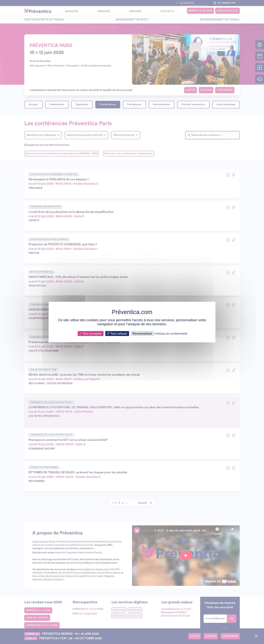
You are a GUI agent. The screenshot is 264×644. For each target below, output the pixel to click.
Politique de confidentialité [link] (171, 334)
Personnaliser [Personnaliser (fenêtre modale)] (142, 334)
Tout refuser (117, 334)
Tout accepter (90, 334)
